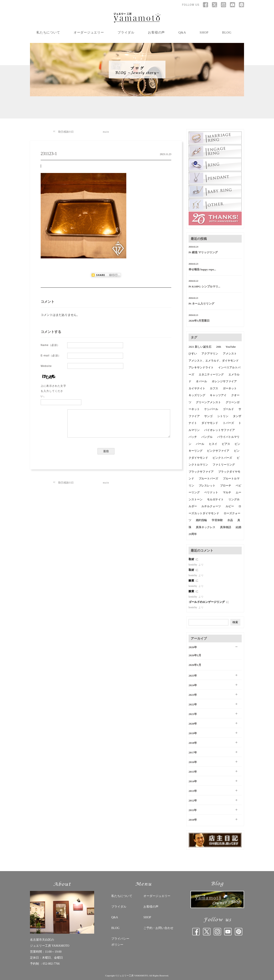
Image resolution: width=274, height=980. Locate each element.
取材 (192, 559)
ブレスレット (207, 486)
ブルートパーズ (208, 478)
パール (200, 444)
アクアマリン (210, 354)
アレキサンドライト (201, 367)
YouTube (231, 347)
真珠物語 (226, 527)
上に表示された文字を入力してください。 (53, 391)
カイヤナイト (197, 388)
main (106, 132)
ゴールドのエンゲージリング (207, 602)
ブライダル (126, 32)
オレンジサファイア (224, 381)
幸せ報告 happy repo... (202, 269)
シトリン (223, 416)
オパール (201, 381)
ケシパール (211, 409)
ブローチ (226, 486)
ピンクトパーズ (222, 458)
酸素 (192, 581)
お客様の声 (156, 32)
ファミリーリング (224, 465)
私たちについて (48, 32)
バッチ (193, 437)
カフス (214, 388)
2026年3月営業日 (199, 321)
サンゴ (208, 416)
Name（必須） (50, 345)
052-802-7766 (51, 964)
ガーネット (230, 388)
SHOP (204, 32)
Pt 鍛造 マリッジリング (203, 252)
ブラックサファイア (201, 472)
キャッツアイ (218, 395)
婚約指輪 (201, 520)
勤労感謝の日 (66, 132)
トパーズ (228, 423)
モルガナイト (215, 499)
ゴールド (228, 409)
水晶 (230, 520)
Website (46, 366)
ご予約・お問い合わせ (158, 928)
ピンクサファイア (218, 451)
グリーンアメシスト (208, 402)
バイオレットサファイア (220, 430)
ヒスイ (213, 444)
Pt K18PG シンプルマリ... (204, 286)
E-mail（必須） (51, 356)
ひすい (193, 354)
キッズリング (197, 395)
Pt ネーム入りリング (201, 304)
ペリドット (211, 492)
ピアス (226, 444)
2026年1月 (195, 665)
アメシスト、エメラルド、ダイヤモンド (214, 361)
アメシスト (230, 354)
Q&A (182, 32)
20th (219, 347)
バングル (207, 437)
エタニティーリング (211, 374)
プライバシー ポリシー (120, 942)
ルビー (230, 506)
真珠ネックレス (206, 527)
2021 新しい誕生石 (200, 347)
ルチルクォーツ (211, 506)
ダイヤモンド (210, 423)
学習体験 (217, 520)
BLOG (227, 32)
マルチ (227, 492)
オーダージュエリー (89, 32)
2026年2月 (195, 655)
